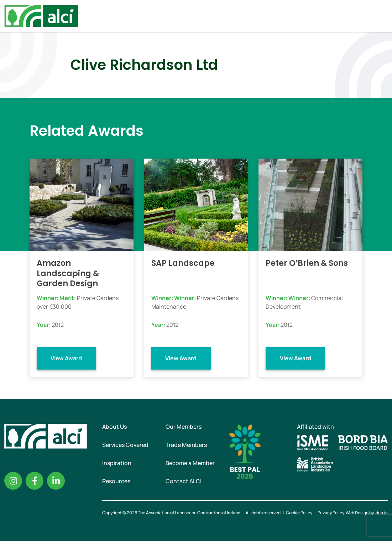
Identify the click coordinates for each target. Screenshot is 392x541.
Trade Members (186, 445)
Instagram (13, 481)
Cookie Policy (299, 513)
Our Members (184, 427)
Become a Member (190, 463)
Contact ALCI (184, 481)
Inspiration (117, 463)
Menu (381, 16)
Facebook (35, 481)
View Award (66, 358)
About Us (114, 427)
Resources (116, 481)
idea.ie (381, 513)
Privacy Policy (331, 513)
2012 (58, 325)
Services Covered (125, 445)
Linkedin (56, 481)
